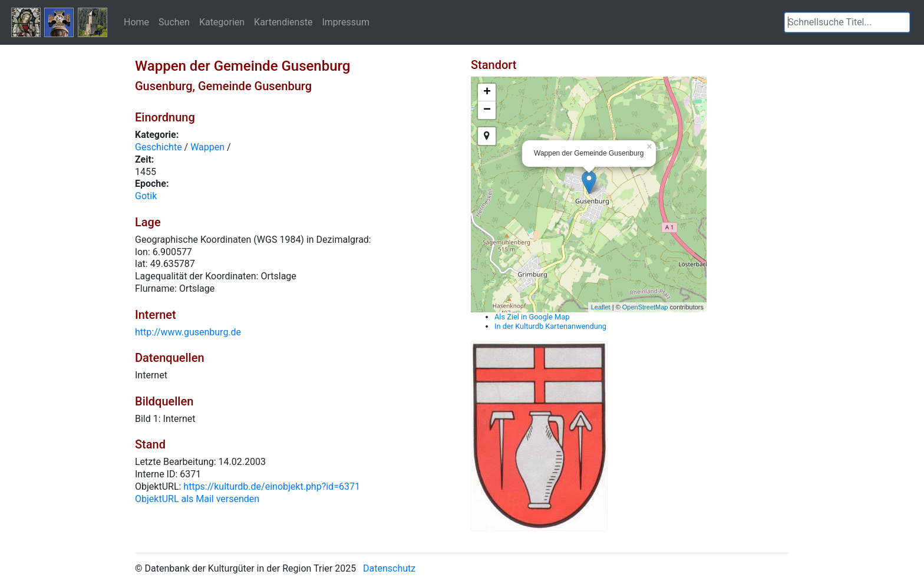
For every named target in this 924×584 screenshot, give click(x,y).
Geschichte (159, 147)
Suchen (174, 22)
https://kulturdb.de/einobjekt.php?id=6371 (272, 486)
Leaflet (601, 307)
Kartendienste (283, 22)
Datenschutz (389, 568)
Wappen (207, 147)
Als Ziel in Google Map (532, 317)
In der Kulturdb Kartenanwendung (550, 326)
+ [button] (487, 93)
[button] (901, 22)
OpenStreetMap (645, 307)
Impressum (346, 22)
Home (136, 22)
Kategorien (222, 22)
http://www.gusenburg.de (188, 332)
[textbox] (847, 22)
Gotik (146, 196)
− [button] (487, 110)
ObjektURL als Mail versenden (197, 499)
